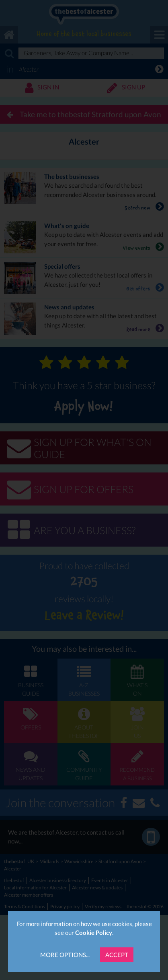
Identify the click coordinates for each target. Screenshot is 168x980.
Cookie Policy (94, 932)
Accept (117, 955)
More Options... (65, 955)
